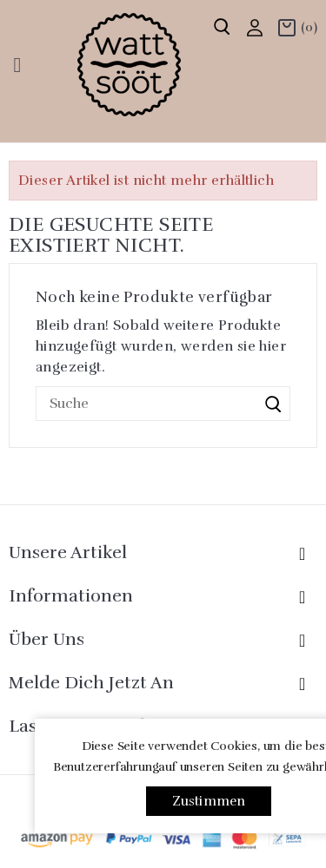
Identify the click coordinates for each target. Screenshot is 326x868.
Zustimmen (209, 801)
